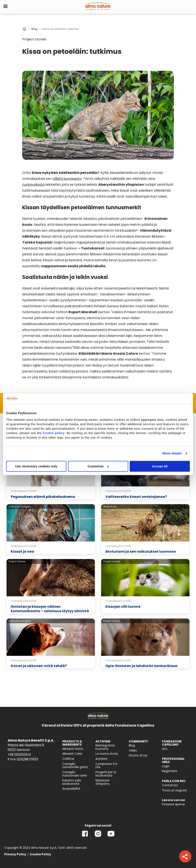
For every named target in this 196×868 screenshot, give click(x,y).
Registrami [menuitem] (170, 771)
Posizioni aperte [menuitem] (173, 804)
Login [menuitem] (166, 766)
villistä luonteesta (67, 179)
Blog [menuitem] (132, 745)
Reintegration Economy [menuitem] (105, 747)
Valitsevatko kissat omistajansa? (136, 497)
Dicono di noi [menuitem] (138, 755)
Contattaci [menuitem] (170, 785)
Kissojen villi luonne (123, 607)
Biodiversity (110, 507)
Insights (26, 507)
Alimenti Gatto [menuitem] (73, 749)
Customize (98, 466)
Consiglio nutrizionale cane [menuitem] (75, 774)
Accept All (160, 466)
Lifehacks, (15, 507)
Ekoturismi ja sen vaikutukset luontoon (141, 552)
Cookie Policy (40, 854)
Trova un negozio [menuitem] (174, 790)
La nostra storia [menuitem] (107, 754)
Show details (172, 453)
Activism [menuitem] (101, 759)
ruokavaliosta (33, 185)
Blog (34, 29)
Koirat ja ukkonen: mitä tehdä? (39, 666)
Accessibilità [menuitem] (71, 789)
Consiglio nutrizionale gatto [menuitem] (75, 766)
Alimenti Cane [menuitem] (72, 754)
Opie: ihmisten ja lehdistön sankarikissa (141, 666)
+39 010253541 (19, 755)
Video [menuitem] (133, 751)
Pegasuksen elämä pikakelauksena (43, 497)
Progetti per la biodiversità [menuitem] (106, 774)
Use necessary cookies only (36, 466)
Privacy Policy (15, 854)
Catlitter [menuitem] (68, 759)
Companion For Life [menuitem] (106, 766)
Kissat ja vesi (22, 552)
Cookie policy (54, 433)
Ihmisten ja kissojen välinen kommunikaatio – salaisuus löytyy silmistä (50, 609)
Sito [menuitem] (165, 749)
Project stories (34, 39)
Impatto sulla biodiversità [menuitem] (72, 782)
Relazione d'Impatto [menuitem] (103, 782)
